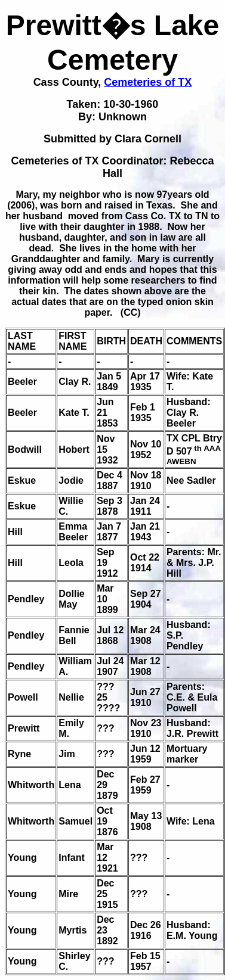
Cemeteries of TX (148, 82)
